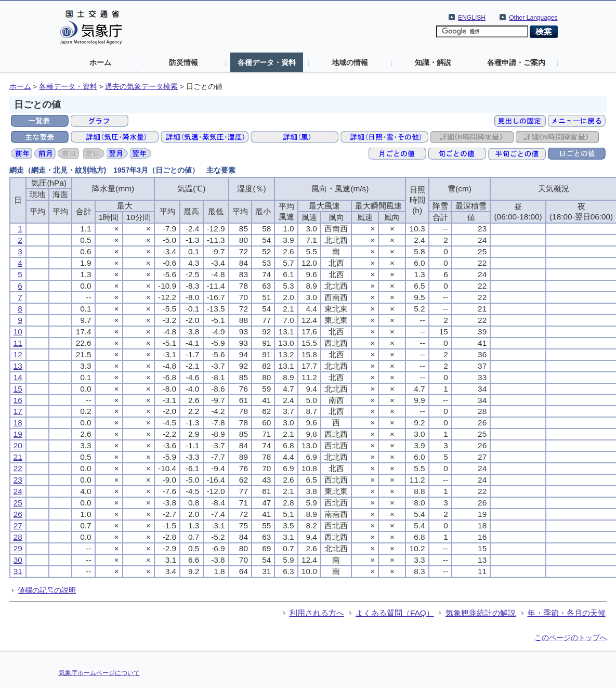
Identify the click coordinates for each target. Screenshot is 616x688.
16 (18, 400)
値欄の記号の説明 (47, 590)
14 (18, 377)
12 (18, 354)
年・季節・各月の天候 (567, 613)
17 (18, 411)
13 (18, 366)
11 (18, 343)
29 (18, 548)
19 (18, 434)
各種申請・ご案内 (516, 62)
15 (18, 389)
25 (18, 503)
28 (18, 537)
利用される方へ (317, 613)
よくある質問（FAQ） (395, 613)
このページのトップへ (571, 638)
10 (18, 332)
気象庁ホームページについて (99, 673)
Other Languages (533, 18)
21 (18, 457)
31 (18, 571)
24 (18, 491)
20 (18, 445)
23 (18, 480)
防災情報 (184, 62)
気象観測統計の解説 (481, 613)
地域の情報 (350, 62)
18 (18, 423)
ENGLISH (472, 18)
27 (18, 525)
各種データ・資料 (267, 62)
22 (18, 468)
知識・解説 (433, 62)
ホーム (100, 62)
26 (18, 514)
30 (18, 560)
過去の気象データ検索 (141, 87)
